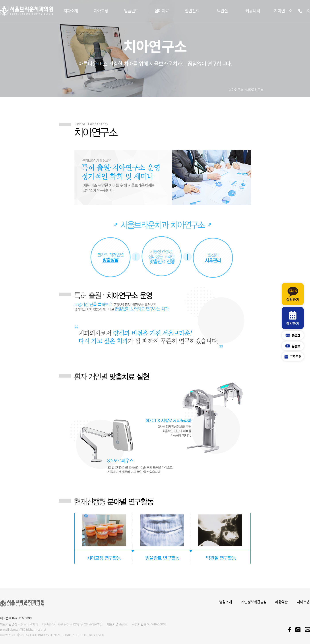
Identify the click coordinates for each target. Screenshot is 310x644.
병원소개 (226, 602)
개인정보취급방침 (254, 602)
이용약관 (281, 602)
